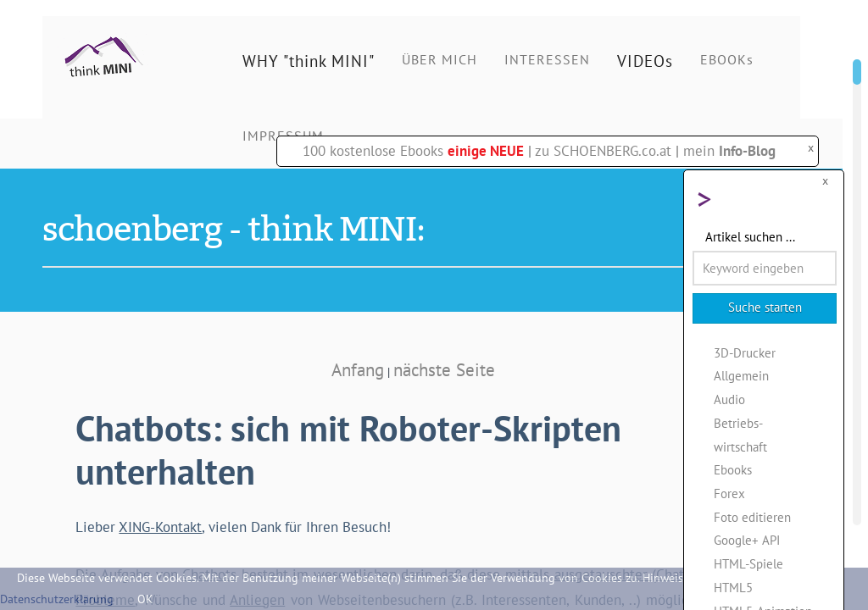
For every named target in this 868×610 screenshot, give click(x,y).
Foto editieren (752, 517)
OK (145, 599)
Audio (729, 399)
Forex (729, 493)
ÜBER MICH (440, 59)
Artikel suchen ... (750, 236)
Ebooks (733, 469)
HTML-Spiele (748, 563)
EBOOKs (727, 59)
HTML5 (733, 587)
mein (729, 151)
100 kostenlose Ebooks (413, 151)
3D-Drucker (745, 352)
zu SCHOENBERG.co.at (603, 151)
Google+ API (747, 540)
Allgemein (741, 375)
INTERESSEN (547, 59)
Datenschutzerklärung (57, 599)
